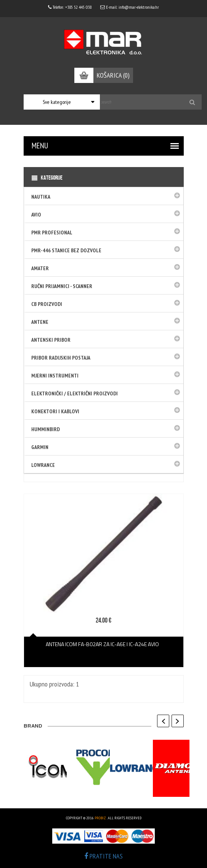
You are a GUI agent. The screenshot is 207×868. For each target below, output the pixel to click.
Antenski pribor (51, 340)
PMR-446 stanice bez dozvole (66, 250)
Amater (40, 268)
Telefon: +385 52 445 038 (70, 7)
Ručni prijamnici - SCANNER (62, 286)
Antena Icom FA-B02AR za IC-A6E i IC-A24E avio (103, 644)
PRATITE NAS (103, 856)
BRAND (33, 727)
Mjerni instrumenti (55, 376)
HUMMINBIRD (46, 429)
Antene (40, 322)
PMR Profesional (52, 233)
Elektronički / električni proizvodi (75, 393)
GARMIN (40, 447)
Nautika (41, 197)
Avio (36, 215)
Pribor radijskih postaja (61, 358)
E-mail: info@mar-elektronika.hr (130, 7)
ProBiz (100, 818)
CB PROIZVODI (47, 304)
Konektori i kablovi (55, 411)
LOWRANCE (43, 465)
